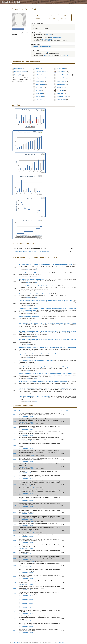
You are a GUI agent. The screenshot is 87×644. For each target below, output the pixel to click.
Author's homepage (45, 46)
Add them (47, 55)
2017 (15, 439)
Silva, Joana (39, 90)
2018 (15, 428)
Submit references (75, 2)
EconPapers (36, 46)
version (32, 424)
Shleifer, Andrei (61, 69)
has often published (55, 37)
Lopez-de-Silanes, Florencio (64, 75)
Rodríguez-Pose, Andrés (42, 75)
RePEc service (17, 642)
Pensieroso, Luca (40, 84)
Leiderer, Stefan (40, 97)
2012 (15, 524)
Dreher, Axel (39, 69)
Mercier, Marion (40, 87)
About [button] (84, 2)
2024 (15, 415)
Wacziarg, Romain (62, 72)
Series (31, 2)
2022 (15, 434)
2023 (15, 421)
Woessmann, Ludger (62, 97)
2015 (15, 484)
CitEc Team (62, 642)
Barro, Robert (60, 90)
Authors (25, 2)
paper (36, 270)
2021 (15, 460)
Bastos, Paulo (39, 94)
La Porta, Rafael (61, 84)
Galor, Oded (60, 87)
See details (49, 34)
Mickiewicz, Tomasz (41, 72)
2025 (15, 588)
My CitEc (46, 2)
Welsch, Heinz (18, 75)
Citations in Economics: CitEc (11, 2)
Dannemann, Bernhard (20, 72)
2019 (15, 453)
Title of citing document (26, 262)
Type (63, 410)
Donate (57, 2)
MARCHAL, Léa (40, 81)
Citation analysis (29, 416)
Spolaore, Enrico (61, 81)
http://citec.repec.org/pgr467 (48, 52)
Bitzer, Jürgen (18, 69)
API (52, 2)
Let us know (64, 55)
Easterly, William (61, 78)
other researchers (47, 39)
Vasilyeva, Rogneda (41, 78)
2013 (15, 499)
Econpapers (28, 270)
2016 (15, 506)
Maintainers (65, 2)
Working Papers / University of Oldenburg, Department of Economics (31, 252)
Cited (68, 410)
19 (49, 41)
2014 (15, 472)
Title (21, 410)
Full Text (22, 416)
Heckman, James (61, 100)
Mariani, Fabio (39, 100)
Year (15, 262)
